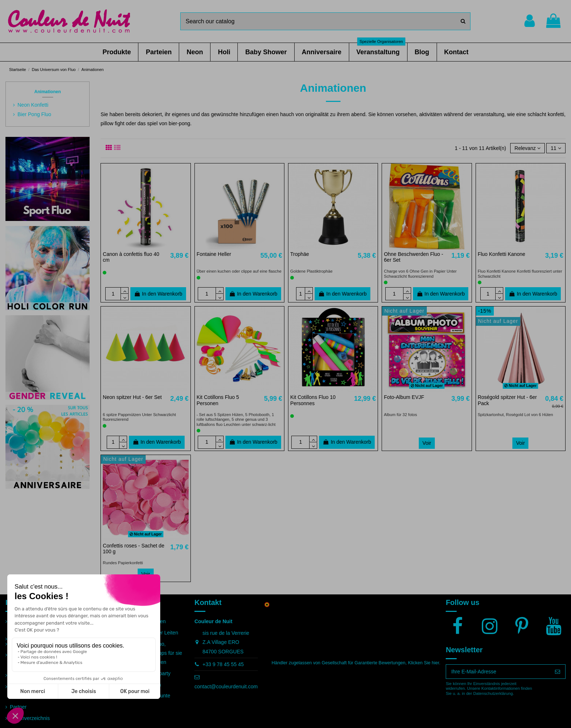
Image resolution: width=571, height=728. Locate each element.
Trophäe (300, 254)
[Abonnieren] (558, 672)
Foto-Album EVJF (404, 397)
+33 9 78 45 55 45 (223, 664)
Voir (427, 443)
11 (556, 148)
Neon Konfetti (33, 105)
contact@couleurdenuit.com (226, 687)
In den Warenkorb (158, 294)
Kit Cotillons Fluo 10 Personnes (313, 400)
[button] (117, 52)
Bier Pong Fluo (34, 114)
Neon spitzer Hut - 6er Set (132, 397)
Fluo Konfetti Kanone (502, 254)
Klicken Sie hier (423, 663)
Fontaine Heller (214, 254)
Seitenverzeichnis (30, 718)
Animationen (48, 92)
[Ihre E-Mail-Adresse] (498, 672)
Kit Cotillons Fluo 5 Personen (218, 400)
